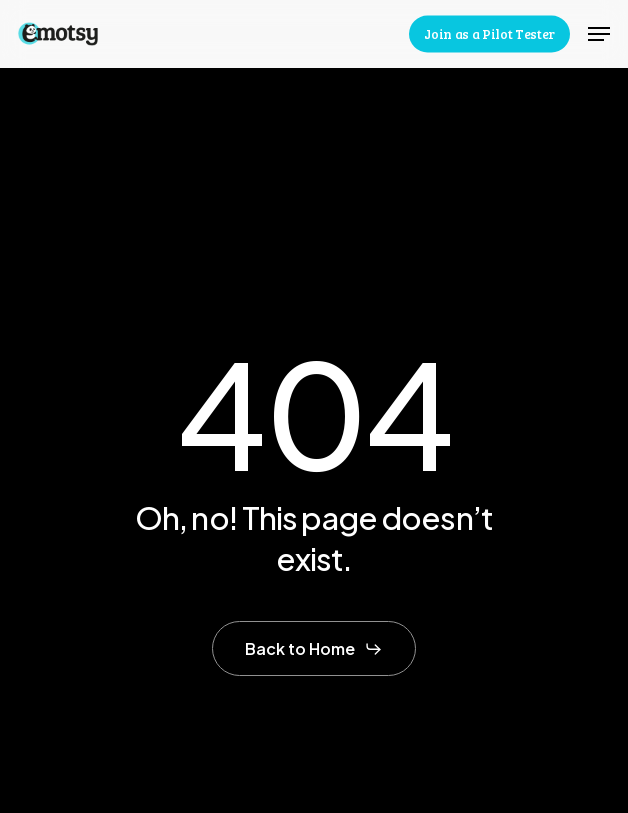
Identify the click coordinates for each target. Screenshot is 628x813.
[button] (599, 34)
